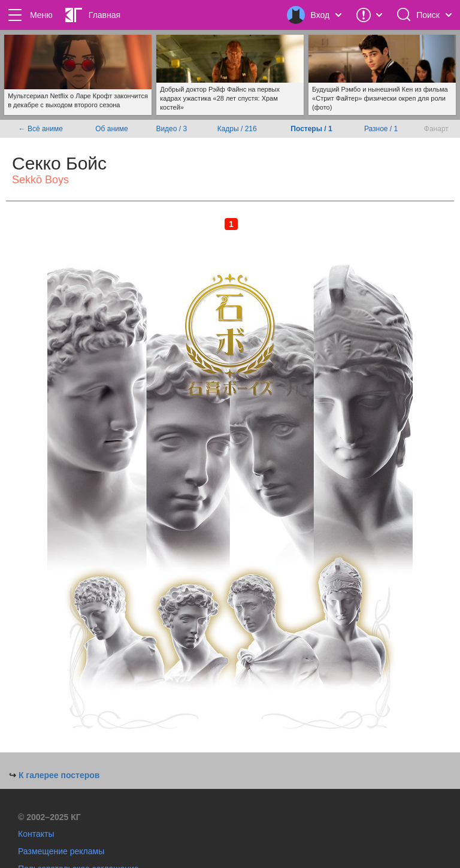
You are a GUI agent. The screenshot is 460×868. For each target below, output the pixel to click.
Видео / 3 (171, 129)
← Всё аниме (41, 129)
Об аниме (111, 129)
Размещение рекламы (61, 851)
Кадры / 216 (237, 129)
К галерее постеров (59, 775)
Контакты (36, 834)
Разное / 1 (381, 129)
